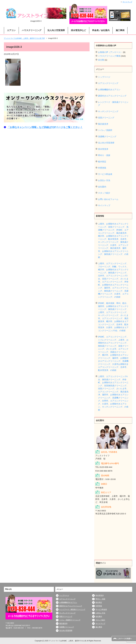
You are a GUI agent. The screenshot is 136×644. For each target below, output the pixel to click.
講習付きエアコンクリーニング (112, 96)
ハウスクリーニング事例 (109, 56)
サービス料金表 (105, 174)
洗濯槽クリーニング (107, 136)
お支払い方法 (104, 180)
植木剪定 (102, 162)
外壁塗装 (102, 168)
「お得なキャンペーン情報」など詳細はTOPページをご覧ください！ (45, 127)
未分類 (101, 60)
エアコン (11, 30)
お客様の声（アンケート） (110, 52)
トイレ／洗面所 (105, 130)
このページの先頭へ (125, 639)
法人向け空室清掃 (56, 30)
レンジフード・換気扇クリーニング (113, 104)
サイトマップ (104, 205)
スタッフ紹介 (104, 193)
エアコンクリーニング (108, 83)
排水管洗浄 (103, 149)
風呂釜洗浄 (103, 124)
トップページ (104, 77)
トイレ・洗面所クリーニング (70, 620)
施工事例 (120, 30)
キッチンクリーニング (108, 111)
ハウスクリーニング (32, 30)
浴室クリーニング (106, 118)
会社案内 (102, 187)
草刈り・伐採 (104, 155)
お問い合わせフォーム (108, 199)
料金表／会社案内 (101, 30)
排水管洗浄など (78, 30)
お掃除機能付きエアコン (109, 90)
